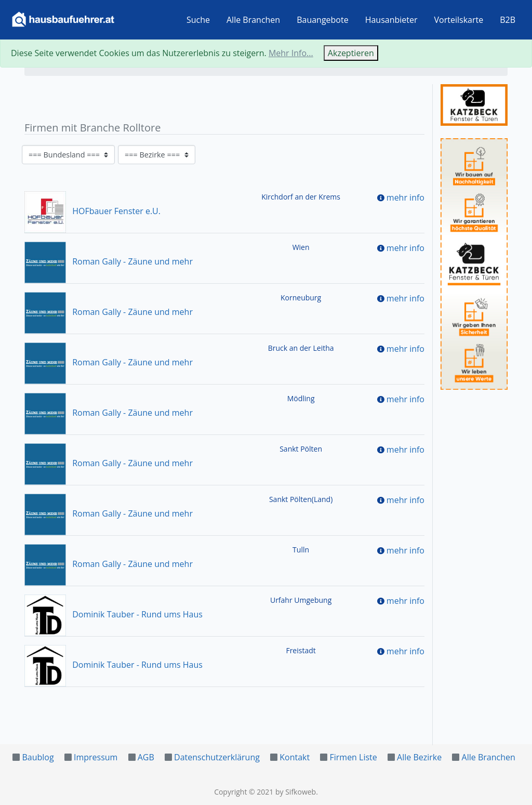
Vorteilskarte (459, 20)
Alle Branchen (253, 20)
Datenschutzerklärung (217, 757)
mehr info (405, 197)
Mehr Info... (291, 53)
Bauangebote (323, 20)
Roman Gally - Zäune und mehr (109, 261)
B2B (508, 20)
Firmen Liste (353, 757)
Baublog (38, 757)
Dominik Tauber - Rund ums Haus (114, 614)
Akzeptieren (351, 53)
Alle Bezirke (419, 757)
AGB (146, 757)
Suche (198, 20)
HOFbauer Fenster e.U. (92, 211)
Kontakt (295, 757)
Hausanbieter (391, 20)
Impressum (96, 757)
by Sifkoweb (296, 792)
